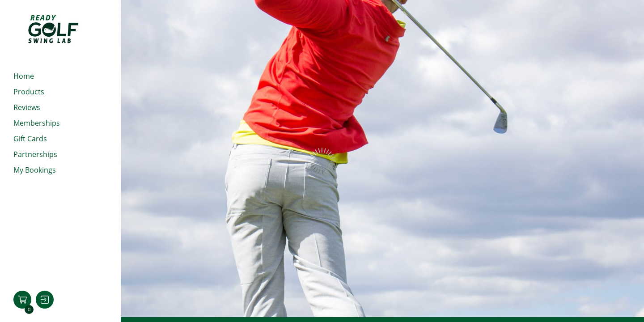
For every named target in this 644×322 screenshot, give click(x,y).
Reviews (27, 107)
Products (29, 92)
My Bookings (35, 170)
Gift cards (30, 139)
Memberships (37, 123)
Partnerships (35, 154)
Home (24, 76)
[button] (22, 300)
